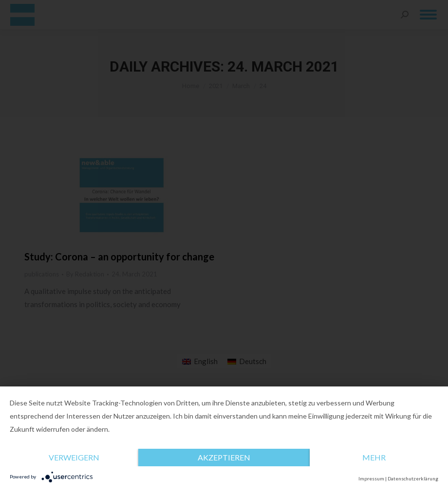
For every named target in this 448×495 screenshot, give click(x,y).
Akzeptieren (224, 457)
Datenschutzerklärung (413, 478)
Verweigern (74, 457)
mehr (374, 457)
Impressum (371, 478)
